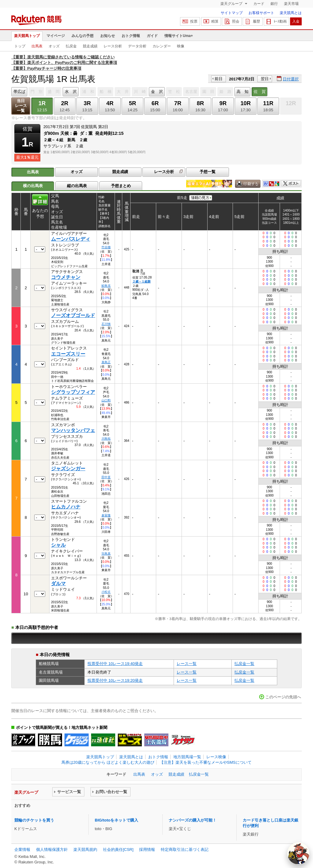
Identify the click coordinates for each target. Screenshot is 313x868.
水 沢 (71, 92)
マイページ (56, 36)
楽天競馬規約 (85, 850)
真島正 (106, 362)
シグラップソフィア (73, 392)
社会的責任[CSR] (118, 850)
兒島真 (106, 554)
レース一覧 (187, 664)
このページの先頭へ (283, 697)
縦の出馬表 (77, 186)
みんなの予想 (83, 36)
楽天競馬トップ (27, 36)
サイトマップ (232, 13)
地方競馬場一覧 (187, 757)
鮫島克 (106, 286)
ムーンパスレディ (71, 239)
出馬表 (37, 46)
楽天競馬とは (291, 13)
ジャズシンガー (68, 469)
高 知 (243, 92)
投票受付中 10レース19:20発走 (115, 680)
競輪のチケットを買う (34, 820)
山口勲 (106, 400)
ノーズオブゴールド (73, 315)
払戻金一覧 (244, 664)
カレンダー (162, 46)
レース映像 (216, 757)
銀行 (274, 4)
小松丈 (106, 592)
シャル (58, 545)
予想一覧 (208, 172)
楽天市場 (291, 4)
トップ (20, 46)
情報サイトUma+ (179, 36)
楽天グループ (232, 4)
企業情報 (22, 850)
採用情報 (147, 850)
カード (259, 4)
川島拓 (106, 439)
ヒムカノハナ (66, 507)
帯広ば (19, 92)
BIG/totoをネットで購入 (116, 820)
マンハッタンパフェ (73, 430)
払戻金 (71, 46)
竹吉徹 (106, 247)
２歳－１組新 (142, 281)
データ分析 (137, 46)
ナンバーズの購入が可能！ (193, 820)
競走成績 (90, 46)
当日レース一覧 (21, 106)
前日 (219, 79)
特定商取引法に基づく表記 (185, 850)
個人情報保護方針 (52, 850)
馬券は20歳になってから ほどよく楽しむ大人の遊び (108, 762)
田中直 (106, 477)
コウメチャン (66, 277)
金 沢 (157, 92)
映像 (181, 46)
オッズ (54, 46)
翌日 (265, 79)
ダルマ (58, 584)
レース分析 (113, 46)
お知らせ (108, 36)
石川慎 (106, 324)
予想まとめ (121, 186)
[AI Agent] (298, 853)
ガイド (152, 36)
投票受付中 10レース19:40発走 (115, 664)
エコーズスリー (68, 354)
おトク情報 (131, 36)
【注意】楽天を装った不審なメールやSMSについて (206, 762)
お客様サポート (261, 13)
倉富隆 (106, 515)
